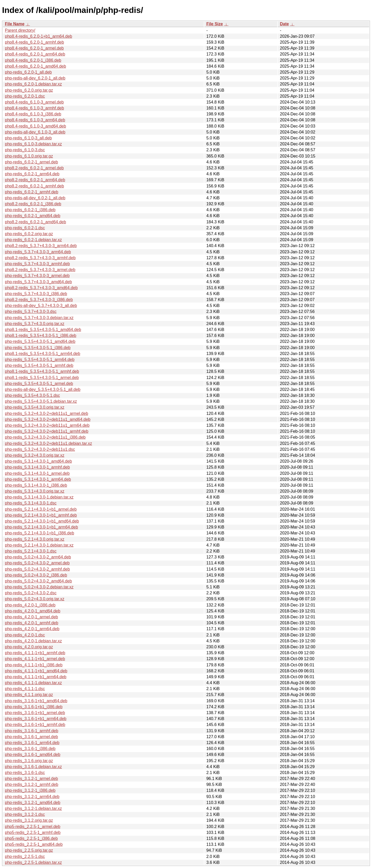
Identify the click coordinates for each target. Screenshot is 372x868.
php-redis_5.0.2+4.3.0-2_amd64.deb (38, 581)
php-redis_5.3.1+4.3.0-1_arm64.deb (38, 479)
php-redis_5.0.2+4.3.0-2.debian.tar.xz (39, 587)
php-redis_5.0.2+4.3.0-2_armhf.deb (37, 569)
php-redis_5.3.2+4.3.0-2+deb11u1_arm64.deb (47, 425)
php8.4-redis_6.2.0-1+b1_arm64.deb (38, 36)
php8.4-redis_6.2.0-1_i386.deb (33, 60)
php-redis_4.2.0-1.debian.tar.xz (33, 641)
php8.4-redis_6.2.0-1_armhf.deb (34, 42)
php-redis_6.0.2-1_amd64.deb (33, 216)
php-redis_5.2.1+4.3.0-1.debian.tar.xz (39, 545)
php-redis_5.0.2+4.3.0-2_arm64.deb (38, 557)
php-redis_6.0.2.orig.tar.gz (29, 234)
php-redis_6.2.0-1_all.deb (28, 72)
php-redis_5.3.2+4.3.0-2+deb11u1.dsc (40, 449)
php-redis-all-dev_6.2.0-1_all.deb (35, 78)
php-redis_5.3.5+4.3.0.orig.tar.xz (35, 407)
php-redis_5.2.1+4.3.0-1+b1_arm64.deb (41, 527)
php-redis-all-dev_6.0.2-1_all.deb (35, 198)
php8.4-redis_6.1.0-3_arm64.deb (35, 120)
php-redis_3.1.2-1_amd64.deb (33, 803)
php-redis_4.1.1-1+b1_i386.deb (34, 665)
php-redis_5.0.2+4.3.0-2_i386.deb (36, 575)
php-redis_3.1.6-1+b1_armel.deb (35, 713)
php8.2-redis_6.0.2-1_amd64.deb (36, 222)
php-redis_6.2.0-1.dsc (25, 96)
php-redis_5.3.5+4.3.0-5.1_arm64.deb (40, 360)
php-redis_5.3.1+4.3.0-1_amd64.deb (38, 461)
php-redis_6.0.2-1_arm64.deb (32, 174)
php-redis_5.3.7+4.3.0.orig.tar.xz (35, 324)
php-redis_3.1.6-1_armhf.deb (32, 731)
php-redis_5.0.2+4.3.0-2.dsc (31, 593)
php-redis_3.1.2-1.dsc (25, 814)
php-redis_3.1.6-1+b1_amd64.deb (36, 701)
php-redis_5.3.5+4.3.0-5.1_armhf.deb (39, 365)
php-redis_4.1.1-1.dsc (25, 689)
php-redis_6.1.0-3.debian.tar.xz (33, 144)
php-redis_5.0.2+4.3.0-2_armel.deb (37, 563)
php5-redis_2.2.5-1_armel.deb (33, 827)
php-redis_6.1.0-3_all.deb (28, 138)
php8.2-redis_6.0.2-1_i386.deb (33, 204)
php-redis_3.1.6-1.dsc (25, 773)
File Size (215, 24)
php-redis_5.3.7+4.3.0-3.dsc (31, 311)
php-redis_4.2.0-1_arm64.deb (32, 629)
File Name (15, 24)
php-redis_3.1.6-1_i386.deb (30, 749)
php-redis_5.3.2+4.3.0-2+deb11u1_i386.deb (45, 437)
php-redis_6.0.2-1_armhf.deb (32, 192)
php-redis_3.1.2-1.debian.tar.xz (33, 808)
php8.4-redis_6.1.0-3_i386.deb (33, 114)
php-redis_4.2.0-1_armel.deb (31, 617)
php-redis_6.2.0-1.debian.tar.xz (33, 84)
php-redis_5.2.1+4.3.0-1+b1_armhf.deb (41, 515)
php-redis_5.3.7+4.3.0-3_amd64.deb (38, 282)
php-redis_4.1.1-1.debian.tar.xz (33, 683)
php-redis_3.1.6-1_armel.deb (31, 737)
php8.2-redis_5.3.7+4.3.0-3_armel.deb (40, 270)
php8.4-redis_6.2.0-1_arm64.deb (35, 54)
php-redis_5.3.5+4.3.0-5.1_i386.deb (38, 348)
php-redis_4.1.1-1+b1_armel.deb (35, 659)
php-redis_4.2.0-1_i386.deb (30, 605)
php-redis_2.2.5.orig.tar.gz (29, 850)
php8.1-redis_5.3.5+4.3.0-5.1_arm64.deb (42, 354)
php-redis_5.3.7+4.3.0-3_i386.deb (36, 294)
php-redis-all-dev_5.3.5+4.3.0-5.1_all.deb (43, 389)
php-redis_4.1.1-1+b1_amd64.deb (36, 671)
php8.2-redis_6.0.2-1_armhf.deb (34, 186)
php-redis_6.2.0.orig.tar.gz (29, 90)
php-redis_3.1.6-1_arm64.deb (32, 743)
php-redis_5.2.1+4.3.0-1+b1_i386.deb (40, 533)
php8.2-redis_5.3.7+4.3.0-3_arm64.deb (41, 246)
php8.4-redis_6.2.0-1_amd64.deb (36, 66)
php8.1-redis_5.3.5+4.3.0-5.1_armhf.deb (42, 371)
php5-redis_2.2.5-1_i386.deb (31, 838)
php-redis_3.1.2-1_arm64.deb (32, 797)
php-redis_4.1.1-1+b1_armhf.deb (35, 653)
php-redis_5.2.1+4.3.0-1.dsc (31, 551)
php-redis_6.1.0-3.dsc (25, 150)
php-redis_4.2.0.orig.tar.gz (29, 647)
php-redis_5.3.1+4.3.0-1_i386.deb (36, 485)
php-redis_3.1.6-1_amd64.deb (33, 755)
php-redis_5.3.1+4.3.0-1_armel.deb (37, 473)
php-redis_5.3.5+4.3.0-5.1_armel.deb (39, 384)
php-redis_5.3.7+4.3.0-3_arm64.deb (38, 252)
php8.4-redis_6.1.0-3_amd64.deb (36, 126)
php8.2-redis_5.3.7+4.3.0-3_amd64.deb (41, 288)
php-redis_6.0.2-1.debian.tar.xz (33, 240)
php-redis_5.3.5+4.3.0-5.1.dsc (32, 395)
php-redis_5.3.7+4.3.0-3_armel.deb (37, 276)
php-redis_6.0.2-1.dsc (25, 228)
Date (284, 24)
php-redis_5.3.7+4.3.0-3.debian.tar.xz (39, 318)
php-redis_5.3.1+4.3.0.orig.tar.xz (35, 491)
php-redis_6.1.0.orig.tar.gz (29, 156)
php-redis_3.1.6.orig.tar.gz (29, 761)
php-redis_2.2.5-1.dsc (25, 857)
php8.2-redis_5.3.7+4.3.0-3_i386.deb (39, 300)
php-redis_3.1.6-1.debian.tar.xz (33, 767)
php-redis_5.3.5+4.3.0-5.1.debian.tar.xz (41, 401)
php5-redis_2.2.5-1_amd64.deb (34, 844)
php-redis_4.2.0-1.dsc (25, 635)
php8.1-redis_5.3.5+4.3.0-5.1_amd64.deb (43, 330)
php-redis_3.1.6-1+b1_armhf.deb (35, 725)
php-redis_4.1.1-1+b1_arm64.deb (36, 677)
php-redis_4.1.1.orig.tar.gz (29, 695)
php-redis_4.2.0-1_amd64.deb (33, 611)
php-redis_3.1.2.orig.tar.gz (29, 820)
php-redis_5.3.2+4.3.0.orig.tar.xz (35, 455)
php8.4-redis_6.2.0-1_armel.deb (34, 48)
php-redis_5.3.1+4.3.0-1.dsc (31, 503)
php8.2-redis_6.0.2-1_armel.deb (34, 168)
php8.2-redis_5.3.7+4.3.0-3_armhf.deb (40, 258)
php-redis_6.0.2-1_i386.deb (30, 210)
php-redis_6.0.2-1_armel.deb (31, 162)
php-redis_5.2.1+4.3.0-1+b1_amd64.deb (42, 521)
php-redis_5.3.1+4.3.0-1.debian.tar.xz (39, 497)
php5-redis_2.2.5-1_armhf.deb (33, 833)
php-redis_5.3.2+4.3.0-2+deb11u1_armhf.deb (47, 431)
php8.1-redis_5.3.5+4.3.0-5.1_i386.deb (41, 336)
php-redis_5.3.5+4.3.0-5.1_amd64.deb (40, 341)
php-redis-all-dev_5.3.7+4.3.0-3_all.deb (41, 306)
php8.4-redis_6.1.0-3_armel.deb (34, 102)
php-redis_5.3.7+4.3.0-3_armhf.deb (37, 264)
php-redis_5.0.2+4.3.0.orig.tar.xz (35, 599)
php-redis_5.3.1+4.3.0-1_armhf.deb (37, 467)
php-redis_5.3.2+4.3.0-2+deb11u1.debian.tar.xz (48, 443)
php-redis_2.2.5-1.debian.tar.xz (33, 862)
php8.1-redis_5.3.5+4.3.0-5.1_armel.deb (42, 378)
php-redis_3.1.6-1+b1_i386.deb (34, 707)
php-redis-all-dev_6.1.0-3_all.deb (35, 132)
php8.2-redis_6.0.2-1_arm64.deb (35, 180)
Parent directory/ (20, 30)
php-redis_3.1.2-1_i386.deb (30, 790)
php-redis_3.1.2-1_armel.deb (31, 779)
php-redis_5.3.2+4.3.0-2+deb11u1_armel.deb (47, 413)
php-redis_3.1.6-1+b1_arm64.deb (36, 719)
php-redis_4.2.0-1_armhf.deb (32, 623)
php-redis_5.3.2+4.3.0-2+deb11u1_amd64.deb (48, 419)
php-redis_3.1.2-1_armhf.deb (32, 784)
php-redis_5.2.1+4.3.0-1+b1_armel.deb (41, 509)
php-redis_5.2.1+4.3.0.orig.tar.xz (35, 539)
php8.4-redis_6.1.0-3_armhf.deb (34, 108)
